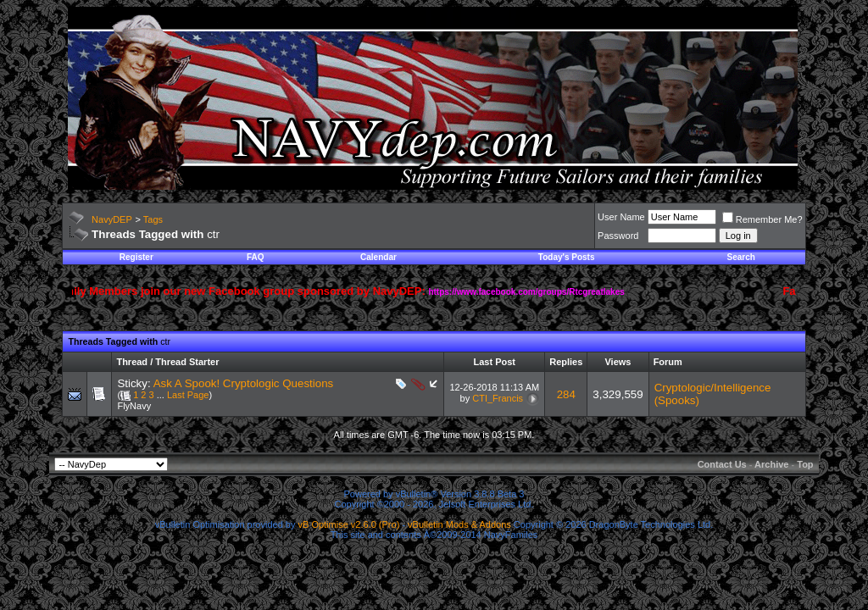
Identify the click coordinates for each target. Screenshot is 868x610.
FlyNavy (134, 406)
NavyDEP (112, 219)
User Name (621, 217)
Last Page (188, 395)
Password (618, 236)
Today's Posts (567, 257)
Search (741, 257)
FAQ (256, 257)
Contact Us (722, 464)
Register (136, 257)
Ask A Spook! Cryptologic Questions (244, 383)
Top (805, 464)
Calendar (378, 257)
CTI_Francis (498, 398)
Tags (153, 219)
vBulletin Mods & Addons (459, 524)
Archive (771, 464)
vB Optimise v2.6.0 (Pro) (349, 524)
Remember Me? (762, 219)
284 (566, 394)
